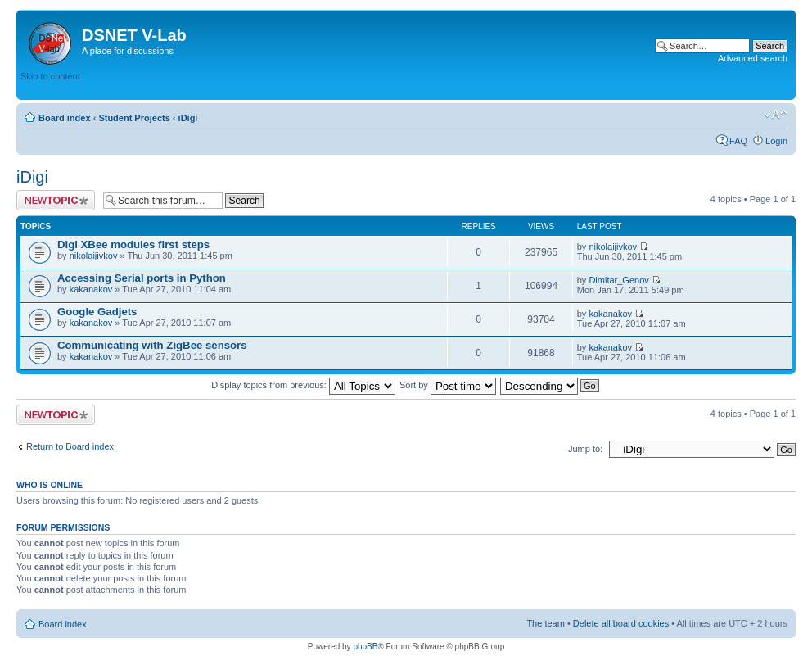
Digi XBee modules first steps (133, 244)
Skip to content (50, 76)
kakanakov (91, 289)
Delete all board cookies (621, 623)
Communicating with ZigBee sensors (152, 345)
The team (545, 623)
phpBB (365, 647)
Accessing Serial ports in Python (142, 278)
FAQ (738, 141)
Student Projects (134, 118)
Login (776, 141)
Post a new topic (56, 200)
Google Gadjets (97, 312)
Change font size (776, 115)
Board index (65, 118)
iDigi (188, 118)
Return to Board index (70, 446)
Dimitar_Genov (618, 280)
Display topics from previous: (303, 385)
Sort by (448, 385)
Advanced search (753, 58)
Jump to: (585, 449)
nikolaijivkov (94, 256)
